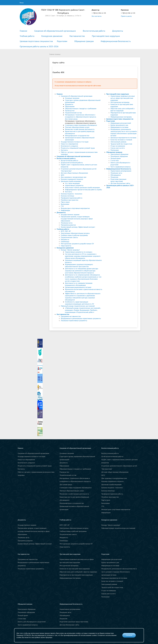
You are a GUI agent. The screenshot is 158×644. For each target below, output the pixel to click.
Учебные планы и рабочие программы (74, 235)
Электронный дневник (118, 142)
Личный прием (116, 158)
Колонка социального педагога (72, 179)
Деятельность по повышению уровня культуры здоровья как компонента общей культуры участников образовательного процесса (82, 271)
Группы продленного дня (119, 125)
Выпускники (65, 204)
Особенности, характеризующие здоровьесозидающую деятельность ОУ (79, 303)
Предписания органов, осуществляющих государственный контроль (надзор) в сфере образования (77, 219)
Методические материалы (120, 102)
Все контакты (97, 16)
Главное (23, 31)
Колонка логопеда (67, 196)
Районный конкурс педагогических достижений (78, 306)
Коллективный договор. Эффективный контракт (78, 227)
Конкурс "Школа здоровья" (70, 250)
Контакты (64, 150)
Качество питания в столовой (121, 140)
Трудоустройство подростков (121, 144)
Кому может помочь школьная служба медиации (82, 187)
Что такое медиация (72, 183)
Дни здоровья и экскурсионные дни (74, 177)
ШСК (63, 175)
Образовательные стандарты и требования (81, 108)
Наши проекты (66, 246)
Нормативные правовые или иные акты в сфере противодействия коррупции (123, 98)
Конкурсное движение (52, 36)
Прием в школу (126, 16)
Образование (70, 106)
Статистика (115, 160)
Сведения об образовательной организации (55, 31)
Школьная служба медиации (71, 181)
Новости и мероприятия (69, 144)
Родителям (62, 41)
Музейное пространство (70, 200)
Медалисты (65, 239)
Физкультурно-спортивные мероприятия (75, 208)
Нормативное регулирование (121, 171)
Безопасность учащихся (69, 146)
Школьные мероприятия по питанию (123, 138)
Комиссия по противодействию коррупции (75, 569)
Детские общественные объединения (74, 173)
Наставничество (77, 36)
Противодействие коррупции (106, 36)
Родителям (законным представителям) (118, 180)
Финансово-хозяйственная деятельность (80, 129)
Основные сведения (72, 98)
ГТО (62, 206)
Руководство (70, 111)
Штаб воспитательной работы (72, 163)
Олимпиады (65, 242)
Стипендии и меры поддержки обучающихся (81, 125)
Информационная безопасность (116, 41)
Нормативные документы (74, 185)
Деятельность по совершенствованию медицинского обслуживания (79, 284)
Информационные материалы (121, 117)
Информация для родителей (121, 123)
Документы (118, 31)
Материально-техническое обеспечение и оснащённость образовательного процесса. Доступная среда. (81, 117)
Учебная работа (27, 36)
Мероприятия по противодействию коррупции (76, 575)
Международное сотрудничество (77, 136)
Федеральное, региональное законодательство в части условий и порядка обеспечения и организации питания (124, 132)
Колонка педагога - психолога (71, 194)
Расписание (115, 150)
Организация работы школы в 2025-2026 (39, 46)
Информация (65, 210)
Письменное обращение (119, 156)
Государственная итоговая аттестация (75, 142)
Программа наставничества (71, 316)
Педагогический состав (73, 113)
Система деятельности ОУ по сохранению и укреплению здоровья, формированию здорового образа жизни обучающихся (83, 256)
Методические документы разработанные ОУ (77, 244)
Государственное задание (70, 214)
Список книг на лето (118, 148)
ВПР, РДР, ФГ (66, 231)
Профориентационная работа (72, 198)
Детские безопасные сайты (120, 183)
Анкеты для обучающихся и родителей (32, 622)
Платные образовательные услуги (77, 127)
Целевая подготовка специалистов (36, 41)
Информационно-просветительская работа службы (83, 190)
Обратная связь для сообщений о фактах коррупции (123, 110)
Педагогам (114, 177)
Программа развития (68, 225)
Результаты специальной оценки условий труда (78, 148)
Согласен (129, 635)
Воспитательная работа (94, 31)
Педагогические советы (69, 237)
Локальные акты (67, 223)
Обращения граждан (84, 41)
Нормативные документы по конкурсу (79, 252)
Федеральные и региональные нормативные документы (81, 318)
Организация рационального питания (78, 287)
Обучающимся (116, 175)
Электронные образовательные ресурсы (75, 233)
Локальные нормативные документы (74, 320)
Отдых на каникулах (118, 146)
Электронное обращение (119, 154)
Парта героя (65, 202)
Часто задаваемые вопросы (121, 167)
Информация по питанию (119, 127)
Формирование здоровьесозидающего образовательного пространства (79, 265)
